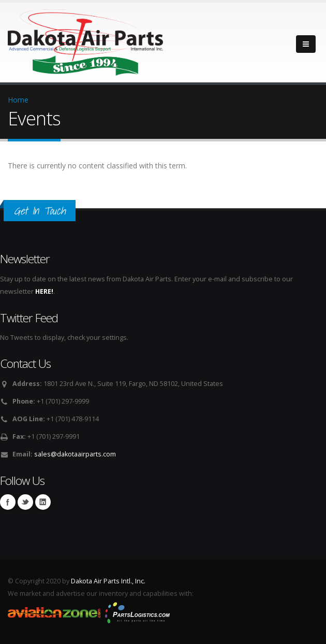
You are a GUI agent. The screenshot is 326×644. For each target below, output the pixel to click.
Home (18, 100)
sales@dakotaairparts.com (75, 454)
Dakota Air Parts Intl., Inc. (108, 581)
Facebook (8, 502)
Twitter (25, 502)
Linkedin (43, 502)
